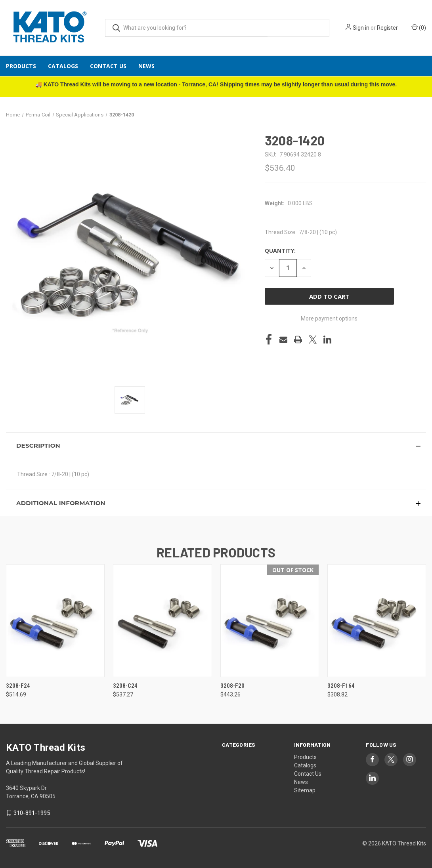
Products (21, 66)
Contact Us (108, 66)
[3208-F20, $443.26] (270, 621)
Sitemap (305, 790)
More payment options (329, 319)
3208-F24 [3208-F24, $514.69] (18, 686)
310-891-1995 (32, 813)
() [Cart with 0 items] (419, 27)
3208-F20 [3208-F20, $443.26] (232, 686)
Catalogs (63, 66)
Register (387, 28)
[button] (216, 446)
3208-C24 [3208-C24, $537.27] (125, 686)
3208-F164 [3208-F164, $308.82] (341, 686)
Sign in (361, 28)
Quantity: (280, 251)
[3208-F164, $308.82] (377, 621)
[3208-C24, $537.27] (162, 621)
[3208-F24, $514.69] (55, 621)
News (146, 66)
